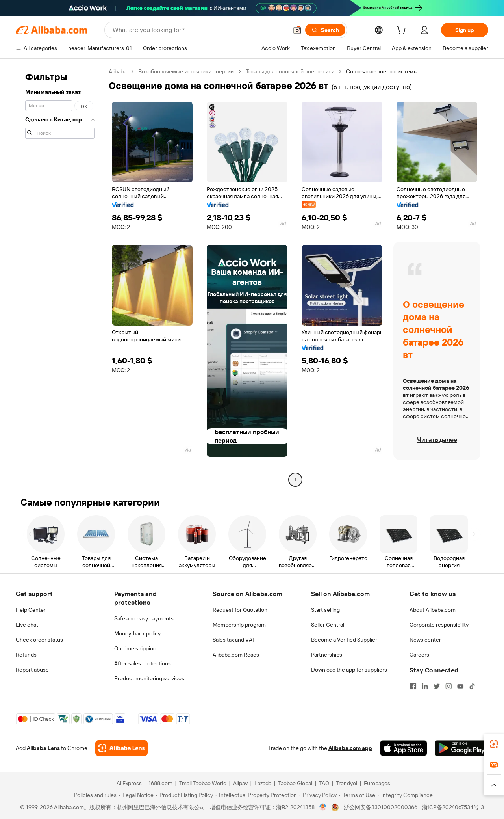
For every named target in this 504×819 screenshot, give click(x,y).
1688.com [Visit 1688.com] (160, 783)
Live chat (27, 625)
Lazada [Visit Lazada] (263, 783)
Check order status (39, 640)
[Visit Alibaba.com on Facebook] (413, 686)
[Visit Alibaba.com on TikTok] (472, 686)
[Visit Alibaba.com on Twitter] (437, 686)
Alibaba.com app (350, 748)
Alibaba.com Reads (236, 655)
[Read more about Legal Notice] (136, 795)
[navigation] (60, 276)
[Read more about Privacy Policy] (318, 795)
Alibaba (118, 71)
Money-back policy (137, 633)
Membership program (239, 625)
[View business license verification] (323, 807)
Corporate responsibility (439, 625)
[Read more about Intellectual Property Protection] (256, 795)
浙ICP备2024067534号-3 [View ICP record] (453, 807)
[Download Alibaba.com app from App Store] (404, 748)
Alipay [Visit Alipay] (240, 783)
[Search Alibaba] (199, 30)
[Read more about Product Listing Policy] (184, 795)
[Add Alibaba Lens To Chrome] (121, 748)
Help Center (31, 610)
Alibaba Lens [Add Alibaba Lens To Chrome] (43, 748)
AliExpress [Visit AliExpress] (129, 783)
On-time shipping (135, 648)
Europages (377, 783)
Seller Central (328, 625)
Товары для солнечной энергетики (290, 71)
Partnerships (327, 655)
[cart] (403, 31)
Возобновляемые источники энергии (186, 71)
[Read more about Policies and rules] (94, 795)
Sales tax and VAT (234, 640)
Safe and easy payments (144, 618)
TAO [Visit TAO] (324, 783)
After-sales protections (143, 663)
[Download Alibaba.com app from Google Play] (462, 748)
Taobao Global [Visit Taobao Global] (295, 783)
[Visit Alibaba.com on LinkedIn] (425, 686)
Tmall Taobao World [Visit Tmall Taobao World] (203, 783)
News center (425, 640)
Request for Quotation (240, 610)
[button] (297, 30)
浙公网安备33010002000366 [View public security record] (381, 807)
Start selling (325, 610)
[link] (494, 744)
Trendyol (346, 783)
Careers (419, 655)
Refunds (26, 655)
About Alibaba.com (433, 610)
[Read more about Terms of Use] (357, 795)
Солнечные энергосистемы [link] (382, 71)
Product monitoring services (149, 678)
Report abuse (32, 670)
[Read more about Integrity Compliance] (405, 795)
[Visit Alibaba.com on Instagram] (448, 686)
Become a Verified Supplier (344, 640)
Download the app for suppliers (349, 670)
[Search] (325, 30)
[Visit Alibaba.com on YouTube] (460, 686)
